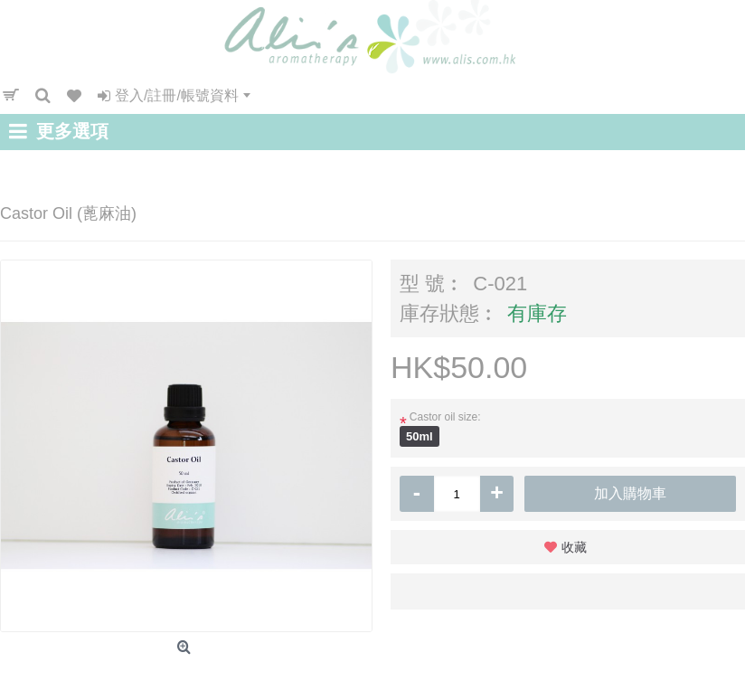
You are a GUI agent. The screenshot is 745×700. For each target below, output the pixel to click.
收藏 (574, 547)
